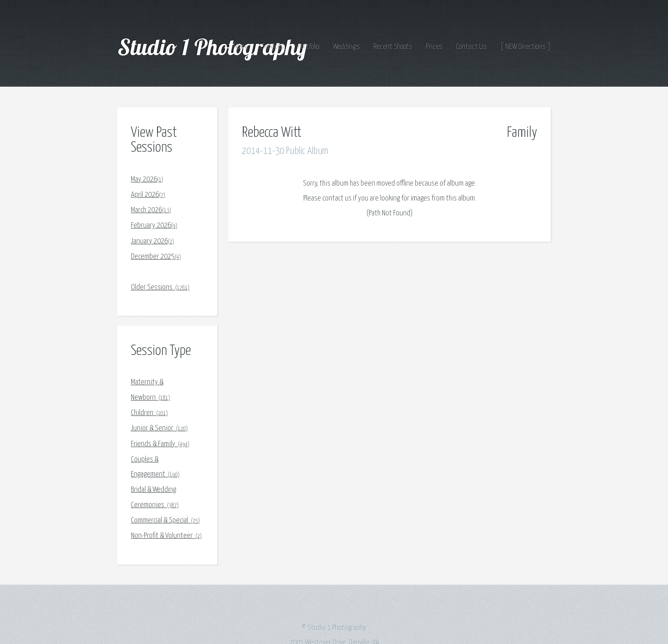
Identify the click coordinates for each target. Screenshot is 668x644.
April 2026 (148, 195)
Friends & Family (160, 444)
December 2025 (156, 257)
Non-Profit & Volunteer (166, 536)
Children (149, 413)
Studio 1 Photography (215, 47)
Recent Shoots (393, 47)
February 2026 (154, 226)
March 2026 (151, 210)
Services (273, 47)
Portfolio (308, 47)
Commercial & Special (165, 520)
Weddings (346, 47)
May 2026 (147, 180)
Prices (434, 47)
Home (241, 47)
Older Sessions (160, 287)
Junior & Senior (159, 428)
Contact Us (471, 47)
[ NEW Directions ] (525, 47)
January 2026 (153, 241)
